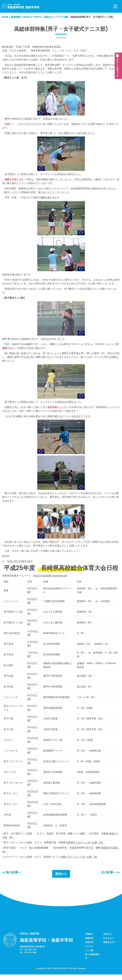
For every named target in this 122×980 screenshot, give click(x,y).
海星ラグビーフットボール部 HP (79, 861)
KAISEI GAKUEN (60, 973)
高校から (61, 879)
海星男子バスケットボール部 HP (86, 847)
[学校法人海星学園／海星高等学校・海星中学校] (21, 6)
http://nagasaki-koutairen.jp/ (50, 578)
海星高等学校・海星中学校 (46, 945)
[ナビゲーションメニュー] (115, 6)
